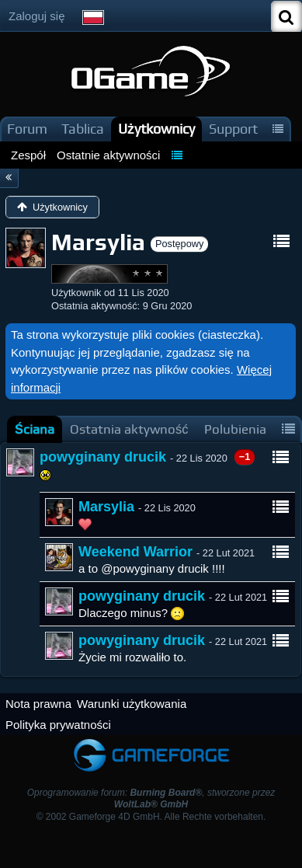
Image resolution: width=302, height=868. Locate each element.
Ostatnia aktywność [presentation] (129, 429)
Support (233, 129)
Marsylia (106, 507)
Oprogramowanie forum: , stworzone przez (151, 798)
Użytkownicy (156, 129)
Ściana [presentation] (35, 429)
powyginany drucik (103, 457)
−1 (245, 457)
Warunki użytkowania (132, 704)
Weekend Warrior (135, 552)
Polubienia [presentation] (235, 429)
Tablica (83, 129)
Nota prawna (38, 704)
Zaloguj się (37, 16)
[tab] (35, 429)
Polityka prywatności (58, 725)
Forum (27, 129)
